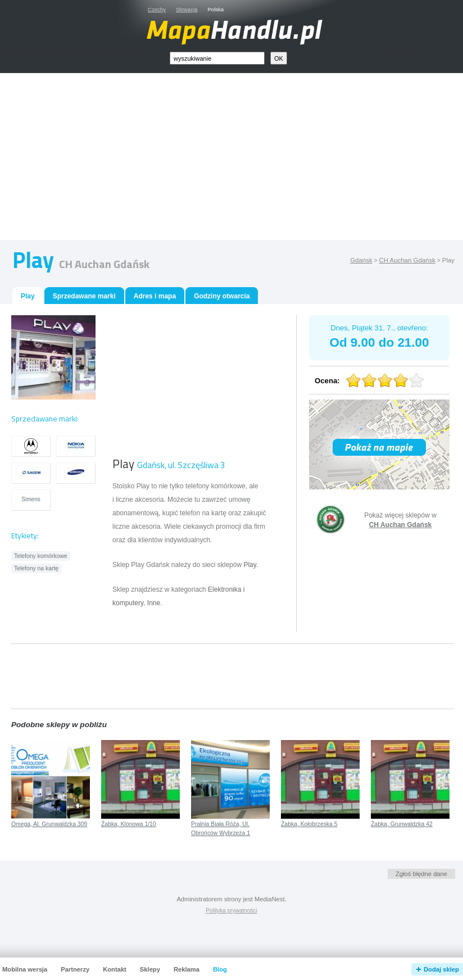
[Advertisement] (244, 159)
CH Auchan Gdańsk (407, 260)
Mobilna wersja (25, 969)
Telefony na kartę (36, 568)
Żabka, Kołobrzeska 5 (309, 824)
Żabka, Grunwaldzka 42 (402, 824)
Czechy (157, 9)
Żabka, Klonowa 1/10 (129, 824)
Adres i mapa (155, 296)
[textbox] (217, 58)
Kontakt (115, 969)
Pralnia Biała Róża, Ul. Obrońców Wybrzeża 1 (221, 829)
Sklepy (150, 969)
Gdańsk (361, 260)
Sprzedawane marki (84, 296)
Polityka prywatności (231, 911)
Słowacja (187, 9)
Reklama (187, 969)
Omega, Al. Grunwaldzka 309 (49, 824)
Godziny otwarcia (222, 296)
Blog (220, 969)
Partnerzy (75, 969)
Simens (31, 499)
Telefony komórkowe (41, 556)
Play (249, 565)
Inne (154, 603)
